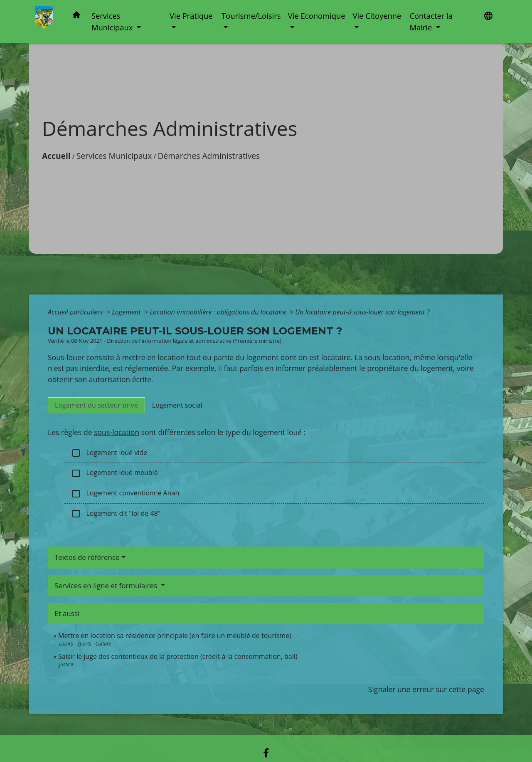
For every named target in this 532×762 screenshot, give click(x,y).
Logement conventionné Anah (125, 494)
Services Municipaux (114, 156)
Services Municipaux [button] (113, 21)
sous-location (117, 432)
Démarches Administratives (209, 156)
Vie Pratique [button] (191, 16)
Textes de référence (87, 557)
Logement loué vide (109, 453)
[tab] (96, 405)
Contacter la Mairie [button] (431, 21)
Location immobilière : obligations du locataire (219, 312)
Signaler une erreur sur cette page (426, 689)
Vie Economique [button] (317, 16)
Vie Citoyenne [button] (377, 16)
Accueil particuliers (76, 312)
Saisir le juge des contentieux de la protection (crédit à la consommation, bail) (178, 656)
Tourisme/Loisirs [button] (251, 16)
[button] (76, 16)
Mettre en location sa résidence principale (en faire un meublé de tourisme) (175, 636)
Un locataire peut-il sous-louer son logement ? (362, 312)
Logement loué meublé (115, 473)
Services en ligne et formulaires (107, 585)
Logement (127, 312)
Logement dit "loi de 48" (116, 514)
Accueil (56, 156)
